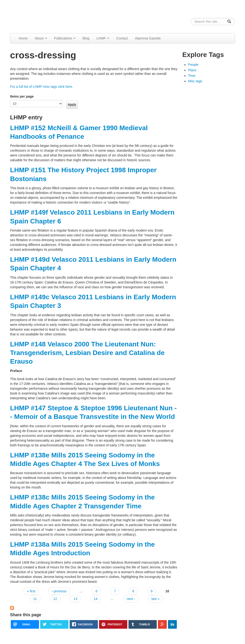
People (193, 65)
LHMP (103, 38)
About (41, 38)
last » (155, 599)
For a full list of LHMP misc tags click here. (42, 87)
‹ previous (59, 591)
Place (192, 70)
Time (192, 76)
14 (96, 599)
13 (75, 599)
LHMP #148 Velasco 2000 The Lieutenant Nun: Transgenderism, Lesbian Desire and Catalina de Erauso (87, 353)
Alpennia (35, 16)
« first (31, 591)
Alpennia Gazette (148, 38)
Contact (122, 38)
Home (23, 38)
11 (35, 599)
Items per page (22, 96)
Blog (86, 38)
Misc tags (195, 81)
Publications (65, 38)
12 (55, 599)
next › (131, 599)
